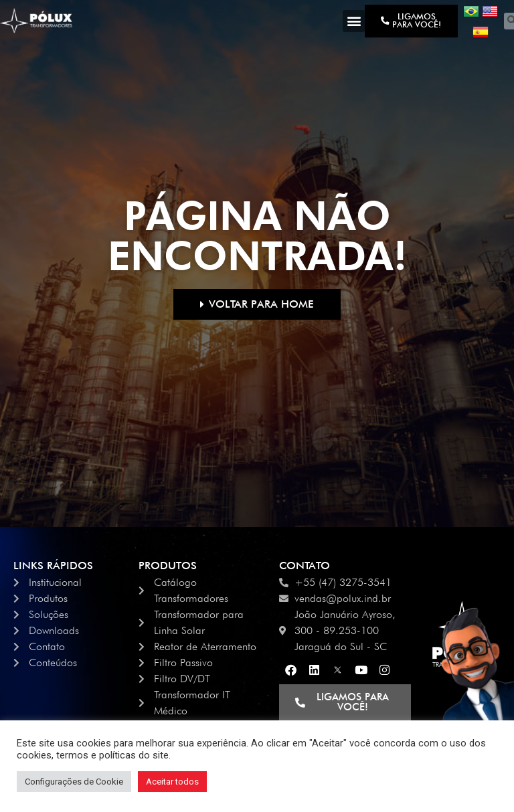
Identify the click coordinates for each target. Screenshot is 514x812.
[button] (354, 21)
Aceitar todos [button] (172, 782)
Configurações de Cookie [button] (74, 782)
